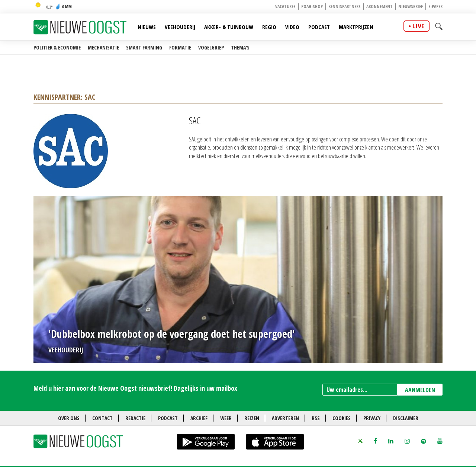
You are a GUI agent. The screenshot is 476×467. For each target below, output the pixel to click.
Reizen (252, 418)
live (418, 26)
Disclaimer (406, 418)
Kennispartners (345, 7)
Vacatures (285, 7)
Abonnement (379, 7)
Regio (269, 27)
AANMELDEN (420, 390)
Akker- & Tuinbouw (229, 27)
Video (292, 27)
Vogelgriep (211, 47)
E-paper (435, 7)
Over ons (69, 418)
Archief (199, 418)
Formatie (180, 47)
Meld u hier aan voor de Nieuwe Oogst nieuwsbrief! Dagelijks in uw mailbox (135, 388)
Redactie (135, 418)
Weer (226, 418)
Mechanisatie (103, 47)
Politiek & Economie (57, 47)
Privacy (372, 418)
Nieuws (147, 27)
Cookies (342, 418)
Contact (102, 418)
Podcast (319, 27)
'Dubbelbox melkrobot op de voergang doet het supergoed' (172, 334)
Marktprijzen (356, 27)
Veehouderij (180, 27)
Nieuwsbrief (411, 7)
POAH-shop (312, 7)
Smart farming (144, 47)
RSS (316, 418)
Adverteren (285, 418)
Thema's (240, 47)
